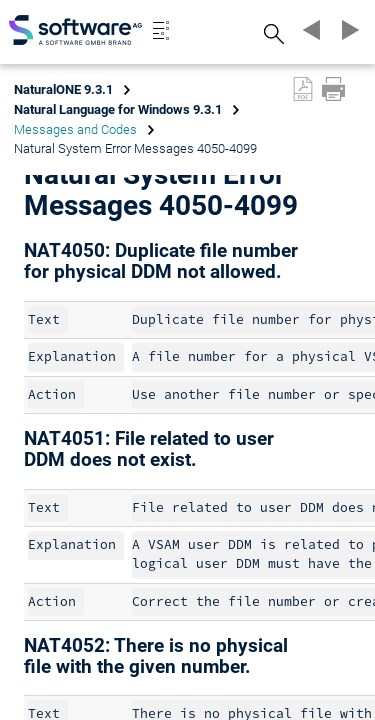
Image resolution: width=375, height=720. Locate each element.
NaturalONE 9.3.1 (63, 89)
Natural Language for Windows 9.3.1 (118, 109)
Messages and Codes (75, 129)
